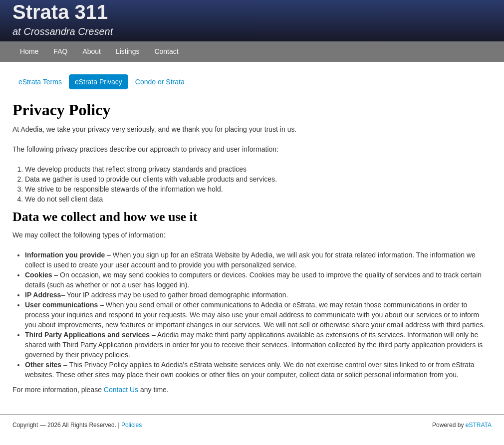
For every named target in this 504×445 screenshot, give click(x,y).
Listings (127, 51)
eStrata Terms (40, 82)
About (92, 51)
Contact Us (121, 390)
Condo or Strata (160, 82)
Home (29, 51)
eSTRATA (479, 425)
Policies (131, 425)
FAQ (60, 51)
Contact (166, 51)
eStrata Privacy (99, 82)
